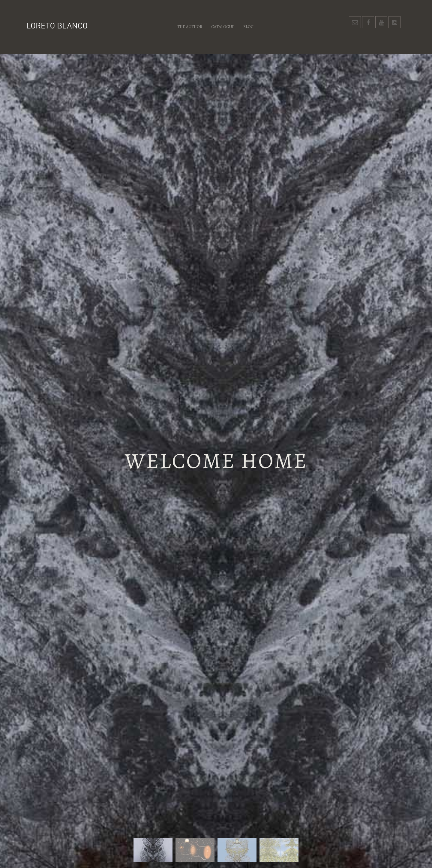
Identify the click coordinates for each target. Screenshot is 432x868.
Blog (248, 27)
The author (190, 27)
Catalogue (223, 27)
